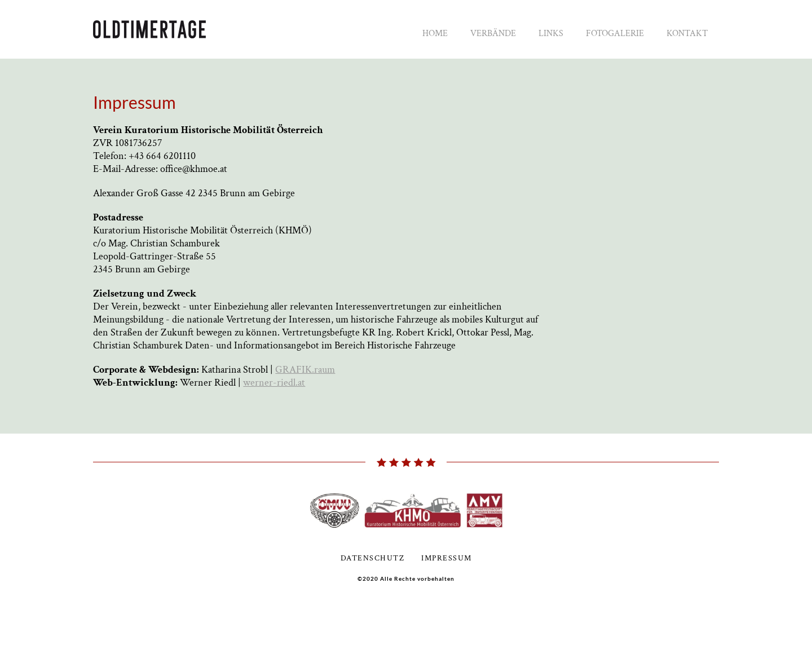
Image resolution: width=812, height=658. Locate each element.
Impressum (447, 558)
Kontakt (687, 34)
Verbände (493, 34)
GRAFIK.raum (305, 370)
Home (435, 34)
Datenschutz (373, 558)
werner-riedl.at (274, 383)
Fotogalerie (615, 34)
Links (551, 34)
